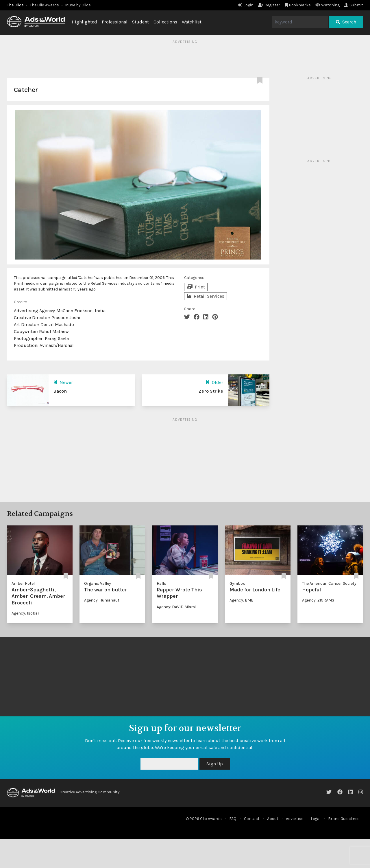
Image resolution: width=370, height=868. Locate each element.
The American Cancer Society (329, 583)
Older (214, 382)
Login (246, 5)
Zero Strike (211, 391)
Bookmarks (298, 5)
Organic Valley (98, 583)
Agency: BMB (242, 600)
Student (140, 22)
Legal (316, 819)
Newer (63, 382)
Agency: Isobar (25, 613)
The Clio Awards (44, 5)
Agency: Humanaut (102, 600)
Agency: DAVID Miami (176, 607)
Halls (161, 583)
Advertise (295, 819)
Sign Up (215, 764)
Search (346, 22)
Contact (252, 819)
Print (196, 287)
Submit (354, 5)
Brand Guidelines (344, 819)
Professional (115, 22)
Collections (165, 22)
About (273, 819)
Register (269, 5)
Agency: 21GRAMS (318, 600)
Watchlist (192, 22)
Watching (328, 5)
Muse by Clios (78, 5)
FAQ (233, 819)
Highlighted (84, 22)
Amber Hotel (23, 583)
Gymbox (237, 583)
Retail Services (206, 296)
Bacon (60, 391)
